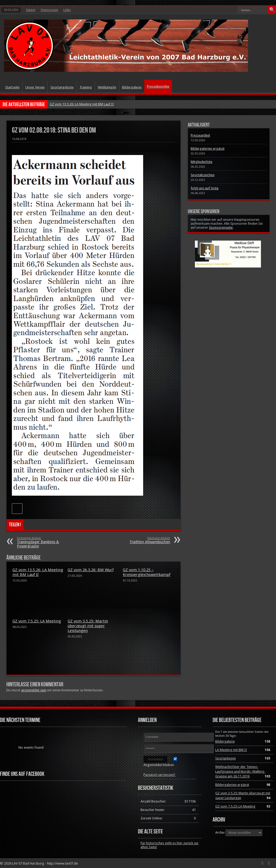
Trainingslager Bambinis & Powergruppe (49, 542)
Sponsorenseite (221, 227)
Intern (31, 10)
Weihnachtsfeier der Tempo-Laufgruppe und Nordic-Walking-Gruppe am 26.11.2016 (240, 771)
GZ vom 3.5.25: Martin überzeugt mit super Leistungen (88, 626)
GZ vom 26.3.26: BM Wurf (91, 570)
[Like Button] (17, 509)
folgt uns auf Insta (205, 188)
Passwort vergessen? (159, 775)
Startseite (12, 87)
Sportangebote (62, 87)
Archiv (220, 832)
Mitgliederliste (202, 162)
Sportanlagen (226, 758)
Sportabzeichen (203, 175)
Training (86, 87)
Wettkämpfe (107, 87)
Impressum (49, 10)
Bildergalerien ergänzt (208, 149)
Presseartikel (200, 135)
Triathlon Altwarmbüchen (138, 540)
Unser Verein (35, 87)
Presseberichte (158, 86)
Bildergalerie (132, 87)
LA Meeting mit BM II (231, 750)
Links (67, 10)
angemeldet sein (34, 690)
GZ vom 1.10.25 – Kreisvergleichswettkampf (147, 572)
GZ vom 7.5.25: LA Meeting (37, 621)
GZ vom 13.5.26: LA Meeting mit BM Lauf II (82, 104)
